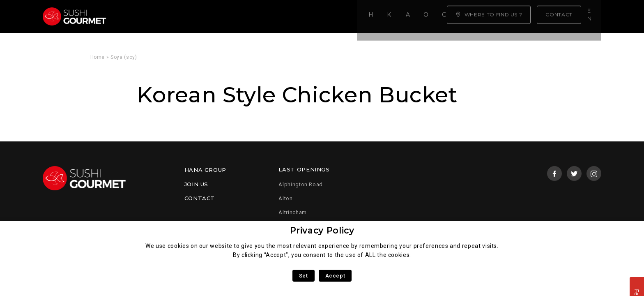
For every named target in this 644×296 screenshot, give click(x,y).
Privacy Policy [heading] (322, 230)
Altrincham (292, 212)
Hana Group (205, 170)
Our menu (278, 16)
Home (137, 16)
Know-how (181, 16)
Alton (285, 198)
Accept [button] (335, 276)
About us (230, 16)
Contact (200, 198)
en (592, 16)
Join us (196, 184)
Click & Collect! (338, 16)
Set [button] (304, 276)
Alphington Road (301, 184)
